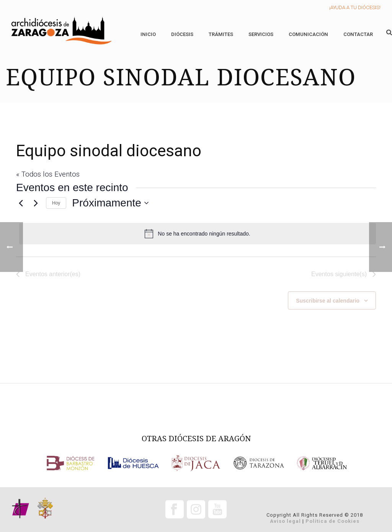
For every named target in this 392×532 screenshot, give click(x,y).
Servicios (261, 34)
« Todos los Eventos (48, 174)
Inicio (148, 34)
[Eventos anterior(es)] (21, 203)
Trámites (221, 34)
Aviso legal (285, 521)
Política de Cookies (332, 521)
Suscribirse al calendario (328, 301)
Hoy (56, 203)
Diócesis (182, 34)
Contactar (358, 34)
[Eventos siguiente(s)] (36, 203)
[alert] (198, 234)
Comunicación (308, 34)
